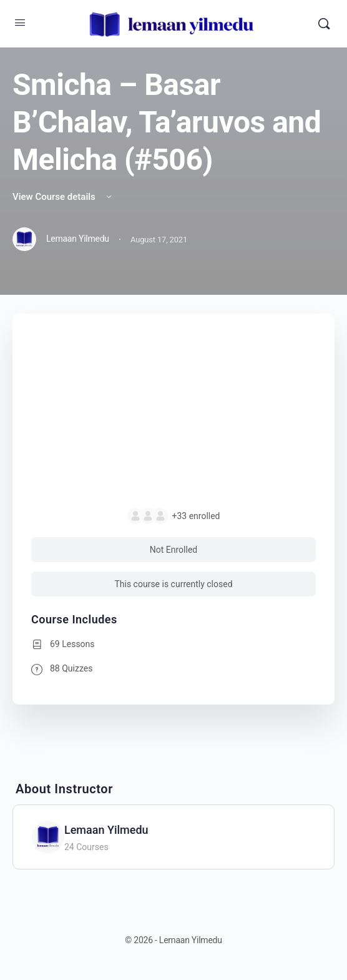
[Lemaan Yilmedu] (48, 836)
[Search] (324, 24)
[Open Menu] (20, 22)
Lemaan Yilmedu (106, 830)
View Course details (63, 197)
